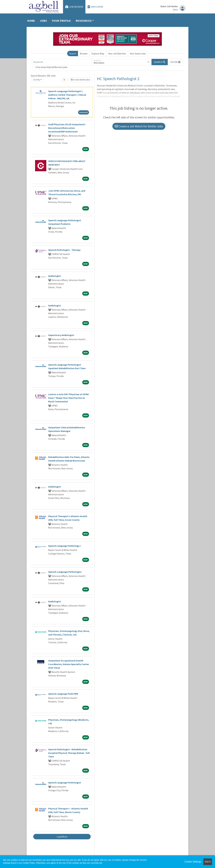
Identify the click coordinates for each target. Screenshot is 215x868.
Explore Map (98, 54)
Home (31, 21)
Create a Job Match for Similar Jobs (139, 126)
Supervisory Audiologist (61, 335)
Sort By (37, 80)
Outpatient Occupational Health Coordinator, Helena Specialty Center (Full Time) (69, 664)
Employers (95, 7)
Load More (62, 837)
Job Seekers (74, 7)
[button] (175, 62)
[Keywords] (62, 62)
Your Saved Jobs (138, 54)
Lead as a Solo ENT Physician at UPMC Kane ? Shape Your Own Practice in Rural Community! (69, 398)
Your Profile (61, 21)
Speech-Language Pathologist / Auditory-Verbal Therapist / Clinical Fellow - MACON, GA (67, 95)
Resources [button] (84, 21)
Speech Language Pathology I (64, 546)
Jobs (43, 21)
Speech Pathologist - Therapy (64, 250)
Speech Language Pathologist (65, 783)
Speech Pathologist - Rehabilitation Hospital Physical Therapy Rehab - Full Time (69, 753)
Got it (208, 862)
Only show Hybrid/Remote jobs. (52, 67)
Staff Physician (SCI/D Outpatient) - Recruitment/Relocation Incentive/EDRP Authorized (67, 128)
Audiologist (55, 276)
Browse (84, 54)
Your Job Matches (117, 54)
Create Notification (80, 80)
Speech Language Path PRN (63, 694)
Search (73, 54)
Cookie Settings (193, 862)
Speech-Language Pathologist (65, 572)
